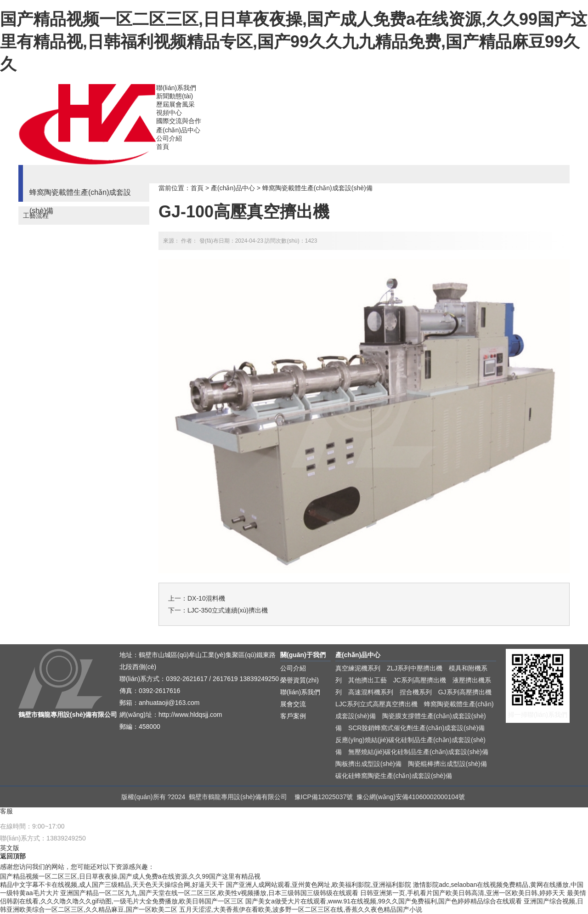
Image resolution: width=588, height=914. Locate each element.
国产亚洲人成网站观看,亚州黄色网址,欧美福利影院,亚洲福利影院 (319, 885)
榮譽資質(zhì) (300, 680)
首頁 (163, 147)
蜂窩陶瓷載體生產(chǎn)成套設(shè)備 (317, 188)
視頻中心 (169, 113)
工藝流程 (36, 216)
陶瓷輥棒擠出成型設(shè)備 (447, 764)
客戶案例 (293, 716)
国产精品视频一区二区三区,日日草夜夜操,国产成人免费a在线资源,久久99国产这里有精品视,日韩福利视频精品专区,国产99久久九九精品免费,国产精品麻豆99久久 (294, 42)
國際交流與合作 (179, 121)
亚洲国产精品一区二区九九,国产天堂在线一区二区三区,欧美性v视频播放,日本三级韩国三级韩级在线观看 (209, 893)
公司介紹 (169, 138)
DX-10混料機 (206, 598)
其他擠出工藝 (367, 680)
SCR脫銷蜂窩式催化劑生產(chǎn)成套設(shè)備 (416, 728)
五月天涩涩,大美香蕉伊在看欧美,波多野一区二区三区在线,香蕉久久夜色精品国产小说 (301, 909)
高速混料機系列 (371, 692)
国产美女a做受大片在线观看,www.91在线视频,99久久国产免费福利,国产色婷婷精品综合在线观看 (384, 901)
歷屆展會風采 (175, 104)
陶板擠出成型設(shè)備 (368, 764)
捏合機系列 (416, 692)
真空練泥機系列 (358, 668)
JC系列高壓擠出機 (420, 680)
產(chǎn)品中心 (178, 130)
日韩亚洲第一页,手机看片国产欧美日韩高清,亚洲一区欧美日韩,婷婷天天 (463, 893)
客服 (6, 811)
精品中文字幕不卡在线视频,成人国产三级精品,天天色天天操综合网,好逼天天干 (112, 885)
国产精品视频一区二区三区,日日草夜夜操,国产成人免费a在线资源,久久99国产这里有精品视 (130, 876)
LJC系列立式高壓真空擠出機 (376, 704)
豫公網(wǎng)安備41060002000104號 (411, 797)
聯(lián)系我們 (176, 88)
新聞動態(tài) (175, 96)
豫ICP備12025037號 (324, 797)
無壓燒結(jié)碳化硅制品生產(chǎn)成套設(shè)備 (418, 752)
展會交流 (293, 704)
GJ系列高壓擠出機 (465, 692)
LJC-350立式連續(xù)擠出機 (228, 610)
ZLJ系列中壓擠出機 (415, 668)
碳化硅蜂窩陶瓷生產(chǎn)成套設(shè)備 (394, 776)
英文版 (10, 848)
